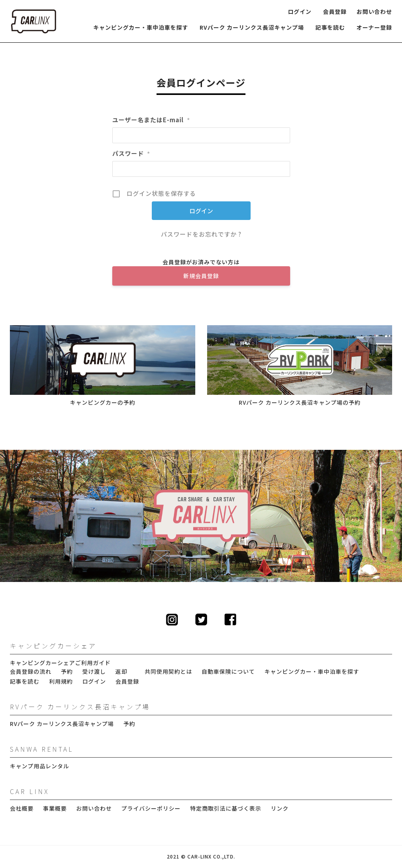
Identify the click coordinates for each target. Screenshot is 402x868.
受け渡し (94, 672)
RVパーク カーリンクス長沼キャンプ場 (252, 27)
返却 (121, 672)
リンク (280, 808)
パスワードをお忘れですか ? (201, 234)
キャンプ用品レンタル (40, 766)
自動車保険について (228, 672)
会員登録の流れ (31, 672)
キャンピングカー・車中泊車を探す (141, 27)
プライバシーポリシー (151, 808)
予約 (67, 672)
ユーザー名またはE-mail (151, 120)
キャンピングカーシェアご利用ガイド (60, 663)
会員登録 (335, 12)
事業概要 (55, 808)
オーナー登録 (374, 27)
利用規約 (61, 681)
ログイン (300, 12)
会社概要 (22, 808)
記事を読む (330, 27)
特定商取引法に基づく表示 (226, 808)
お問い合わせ (374, 12)
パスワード (131, 153)
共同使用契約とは (168, 672)
